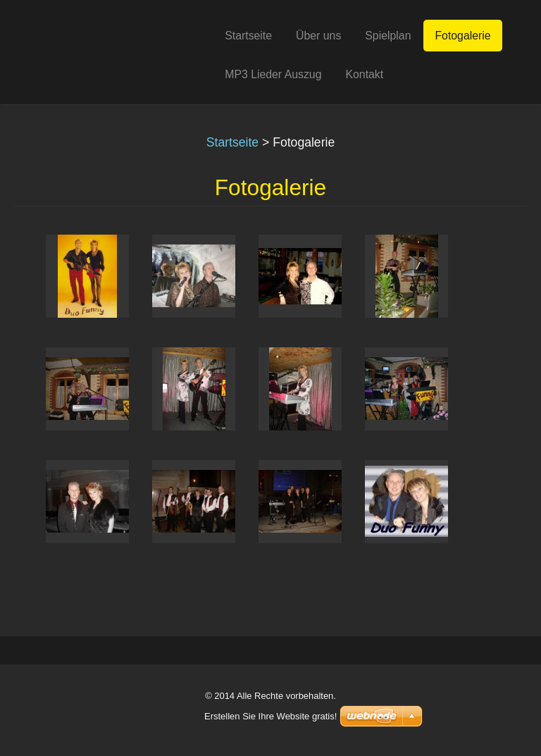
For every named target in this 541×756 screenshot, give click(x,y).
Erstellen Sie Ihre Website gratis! (270, 716)
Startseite (232, 142)
